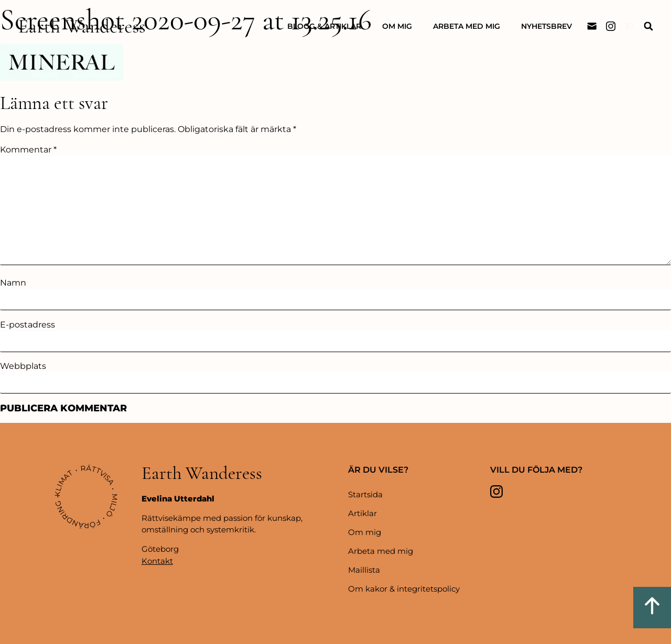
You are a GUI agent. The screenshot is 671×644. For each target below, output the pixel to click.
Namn (13, 283)
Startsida (365, 494)
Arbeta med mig (467, 26)
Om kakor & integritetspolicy (404, 589)
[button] (648, 26)
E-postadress (28, 325)
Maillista (364, 570)
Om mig (397, 26)
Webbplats (23, 366)
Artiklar (362, 513)
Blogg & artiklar (324, 26)
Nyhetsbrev (546, 26)
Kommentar (28, 150)
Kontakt (157, 561)
